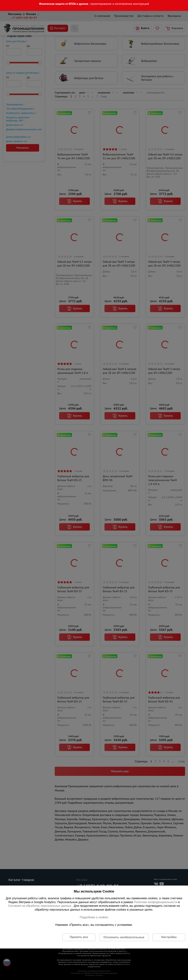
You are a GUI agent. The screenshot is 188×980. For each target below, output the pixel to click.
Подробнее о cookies (94, 917)
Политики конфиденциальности (156, 902)
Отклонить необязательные (124, 937)
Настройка (169, 937)
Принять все (79, 937)
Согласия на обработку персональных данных (40, 906)
